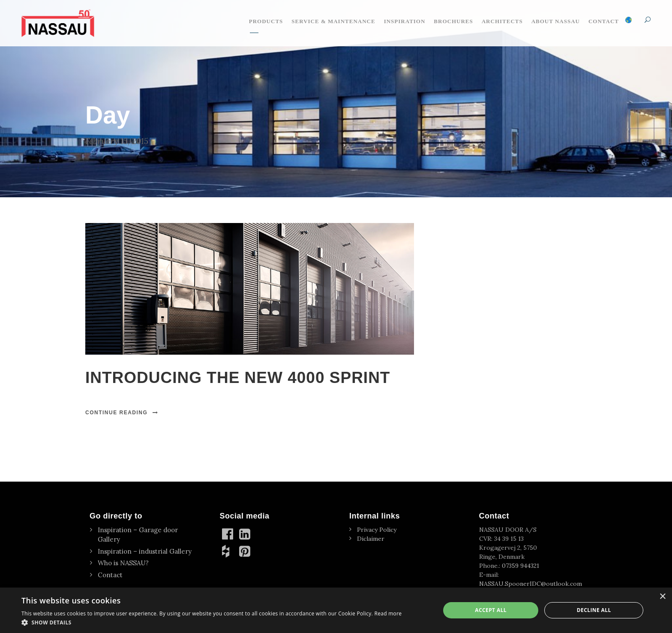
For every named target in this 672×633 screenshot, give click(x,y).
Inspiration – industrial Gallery (145, 551)
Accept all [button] (491, 610)
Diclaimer (371, 539)
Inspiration (405, 21)
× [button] (662, 597)
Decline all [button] (594, 610)
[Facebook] (228, 534)
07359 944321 (520, 566)
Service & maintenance (333, 21)
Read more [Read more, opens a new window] (388, 613)
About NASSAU (556, 21)
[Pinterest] (246, 551)
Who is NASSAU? (123, 563)
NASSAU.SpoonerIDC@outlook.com (531, 584)
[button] (211, 622)
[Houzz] (228, 551)
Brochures (453, 21)
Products (266, 21)
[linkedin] (246, 534)
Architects (502, 21)
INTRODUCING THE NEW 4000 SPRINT (238, 378)
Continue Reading (122, 413)
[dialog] (336, 610)
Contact (604, 21)
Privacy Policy (377, 530)
